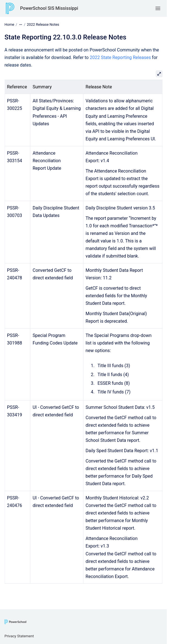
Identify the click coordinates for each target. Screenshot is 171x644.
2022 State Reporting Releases (120, 57)
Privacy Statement (19, 636)
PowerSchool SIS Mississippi (49, 8)
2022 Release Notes (43, 24)
